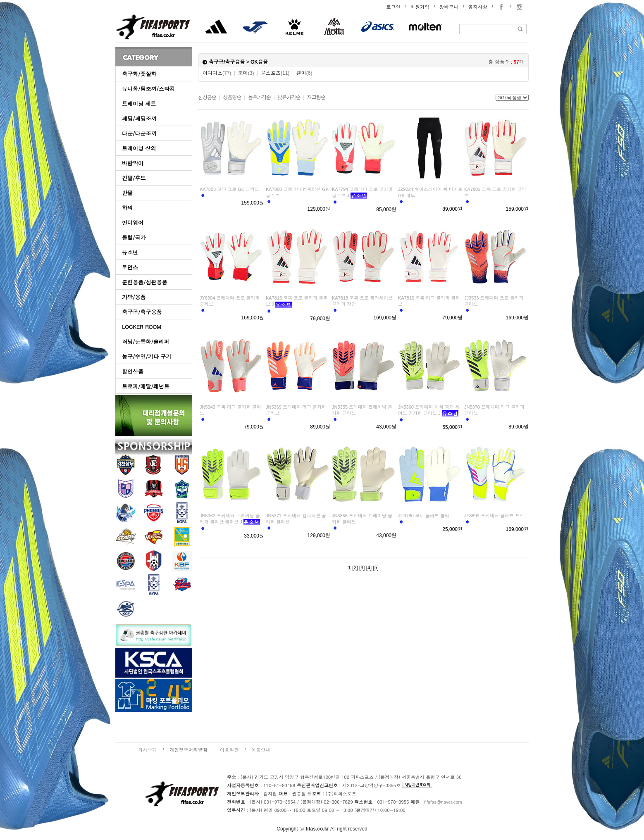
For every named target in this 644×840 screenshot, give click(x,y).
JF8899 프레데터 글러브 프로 (494, 516)
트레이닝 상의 (139, 148)
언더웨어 (133, 222)
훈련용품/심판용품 (144, 282)
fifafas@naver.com (443, 802)
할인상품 (133, 371)
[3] (362, 568)
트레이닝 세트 (139, 104)
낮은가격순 (289, 98)
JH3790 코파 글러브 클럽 (424, 516)
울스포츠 (275, 73)
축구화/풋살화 (139, 74)
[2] (355, 568)
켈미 (304, 73)
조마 (246, 73)
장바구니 (449, 7)
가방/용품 (134, 297)
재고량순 (316, 98)
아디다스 (217, 73)
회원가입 (420, 7)
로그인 (394, 7)
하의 (127, 208)
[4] (369, 568)
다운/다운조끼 (139, 133)
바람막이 (133, 163)
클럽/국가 (134, 237)
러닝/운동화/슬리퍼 (146, 341)
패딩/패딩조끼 (139, 118)
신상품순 (207, 98)
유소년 (130, 252)
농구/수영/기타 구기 (147, 356)
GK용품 (259, 62)
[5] (376, 568)
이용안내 (261, 750)
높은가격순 (259, 98)
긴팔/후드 (134, 178)
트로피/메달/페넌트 (146, 386)
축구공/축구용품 (142, 312)
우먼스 (130, 267)
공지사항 (478, 7)
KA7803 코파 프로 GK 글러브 (229, 189)
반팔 (127, 193)
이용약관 (229, 750)
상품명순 (232, 98)
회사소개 (148, 750)
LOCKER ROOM (142, 327)
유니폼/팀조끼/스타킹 (148, 89)
